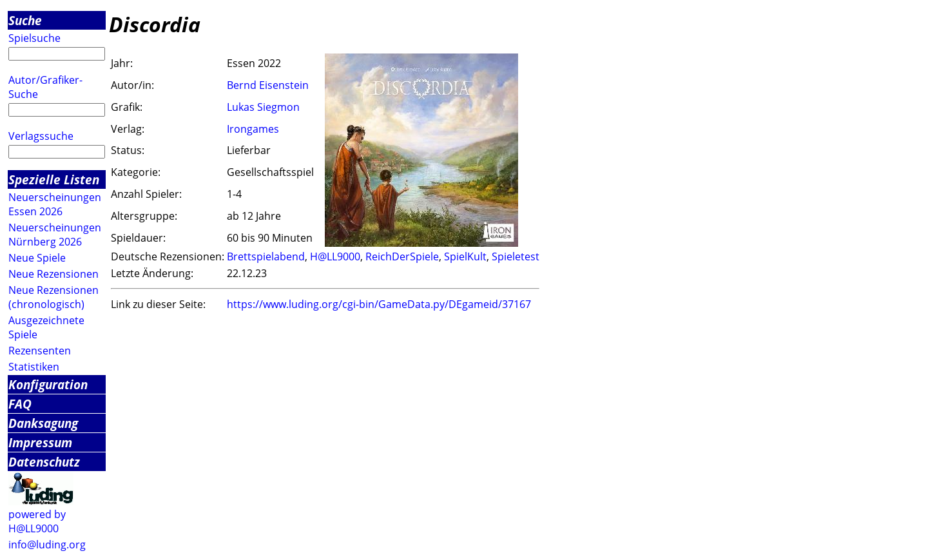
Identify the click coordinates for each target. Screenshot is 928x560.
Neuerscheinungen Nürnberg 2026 (55, 235)
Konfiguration (48, 384)
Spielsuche (34, 38)
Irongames (253, 129)
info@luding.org (47, 545)
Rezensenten (40, 351)
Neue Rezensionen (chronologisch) (53, 297)
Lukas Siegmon (263, 107)
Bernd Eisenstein (268, 85)
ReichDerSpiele (402, 256)
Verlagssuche (41, 136)
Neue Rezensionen (53, 274)
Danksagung (43, 423)
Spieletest (516, 256)
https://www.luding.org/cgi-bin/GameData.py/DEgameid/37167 (379, 304)
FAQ (20, 404)
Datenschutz (44, 462)
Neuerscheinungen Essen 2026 (55, 204)
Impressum (40, 442)
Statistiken (34, 367)
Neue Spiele (37, 258)
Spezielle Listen (54, 179)
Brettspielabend (266, 256)
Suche (25, 20)
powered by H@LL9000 (37, 521)
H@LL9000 (335, 256)
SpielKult (465, 256)
